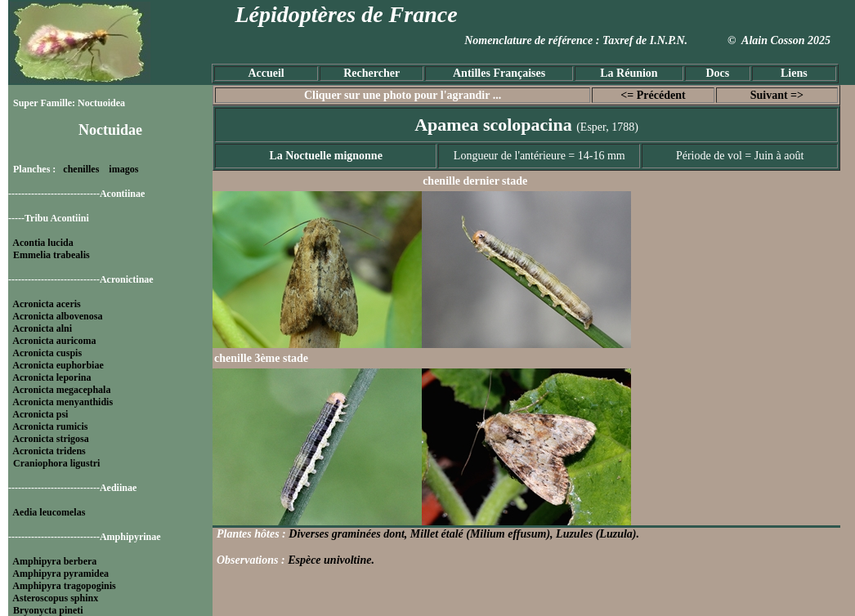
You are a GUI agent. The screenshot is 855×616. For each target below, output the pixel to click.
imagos (123, 169)
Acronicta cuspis (47, 353)
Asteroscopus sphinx (55, 598)
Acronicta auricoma (54, 341)
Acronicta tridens (49, 451)
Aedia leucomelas (49, 512)
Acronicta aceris (46, 304)
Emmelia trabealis (51, 255)
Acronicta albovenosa (57, 316)
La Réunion (629, 73)
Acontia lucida (43, 243)
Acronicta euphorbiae (58, 365)
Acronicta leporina (51, 377)
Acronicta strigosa (50, 439)
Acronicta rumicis (50, 426)
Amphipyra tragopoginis (64, 586)
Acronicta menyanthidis (63, 402)
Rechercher (372, 73)
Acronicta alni (42, 328)
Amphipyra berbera (54, 561)
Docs (717, 73)
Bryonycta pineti (48, 610)
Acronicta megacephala (61, 390)
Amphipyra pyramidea (60, 574)
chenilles (81, 169)
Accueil (266, 73)
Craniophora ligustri (56, 463)
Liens (794, 73)
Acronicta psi (40, 414)
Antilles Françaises (499, 73)
